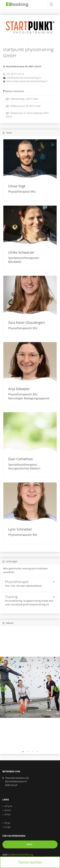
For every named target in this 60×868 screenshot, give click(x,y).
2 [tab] (28, 752)
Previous (2, 688)
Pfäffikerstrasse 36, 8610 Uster (23, 106)
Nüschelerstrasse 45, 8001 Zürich (24, 66)
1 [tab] (23, 752)
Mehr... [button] (30, 844)
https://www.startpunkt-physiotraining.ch (27, 81)
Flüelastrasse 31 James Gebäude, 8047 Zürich (27, 115)
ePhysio (8, 806)
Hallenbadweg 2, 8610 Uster (22, 99)
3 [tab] (32, 752)
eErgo (7, 823)
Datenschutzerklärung (21, 855)
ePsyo (7, 814)
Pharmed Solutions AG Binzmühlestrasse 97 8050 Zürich (17, 781)
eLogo (8, 827)
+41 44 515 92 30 (15, 74)
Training (30, 597)
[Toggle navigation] (51, 4)
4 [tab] (37, 752)
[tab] (30, 585)
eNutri (8, 810)
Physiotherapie (30, 582)
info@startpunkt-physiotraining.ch (24, 78)
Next (55, 688)
